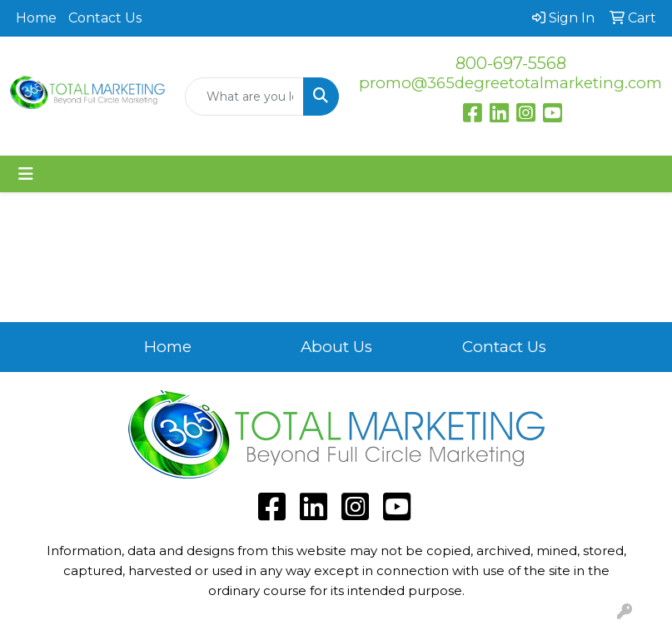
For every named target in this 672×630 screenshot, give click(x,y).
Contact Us (105, 18)
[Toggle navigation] (26, 174)
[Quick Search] (245, 97)
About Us (336, 347)
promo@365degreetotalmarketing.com (510, 83)
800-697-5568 (511, 63)
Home (36, 18)
